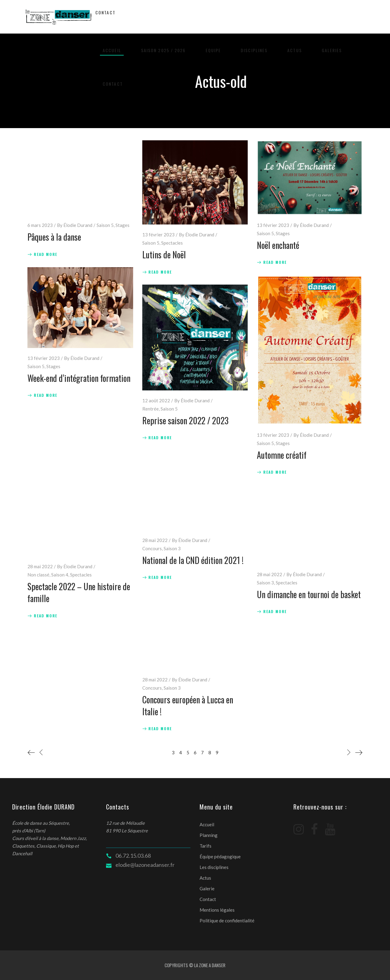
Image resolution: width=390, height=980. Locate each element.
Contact (208, 899)
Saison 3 (172, 548)
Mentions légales (217, 910)
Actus (205, 878)
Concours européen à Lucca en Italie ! (188, 705)
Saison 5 (105, 225)
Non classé (38, 575)
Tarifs (206, 846)
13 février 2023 (158, 235)
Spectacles (172, 243)
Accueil (207, 824)
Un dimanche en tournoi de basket (309, 594)
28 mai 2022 (40, 566)
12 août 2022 (156, 400)
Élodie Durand (78, 225)
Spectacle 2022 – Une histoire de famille (79, 592)
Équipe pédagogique (220, 856)
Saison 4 (60, 575)
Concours (152, 548)
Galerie (207, 888)
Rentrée (151, 409)
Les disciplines (214, 867)
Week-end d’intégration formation (79, 378)
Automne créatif (282, 455)
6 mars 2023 (40, 225)
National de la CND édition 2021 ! (193, 560)
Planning (209, 835)
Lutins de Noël (164, 255)
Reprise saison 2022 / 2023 (185, 420)
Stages (122, 225)
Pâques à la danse (54, 237)
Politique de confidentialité (227, 921)
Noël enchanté (278, 245)
